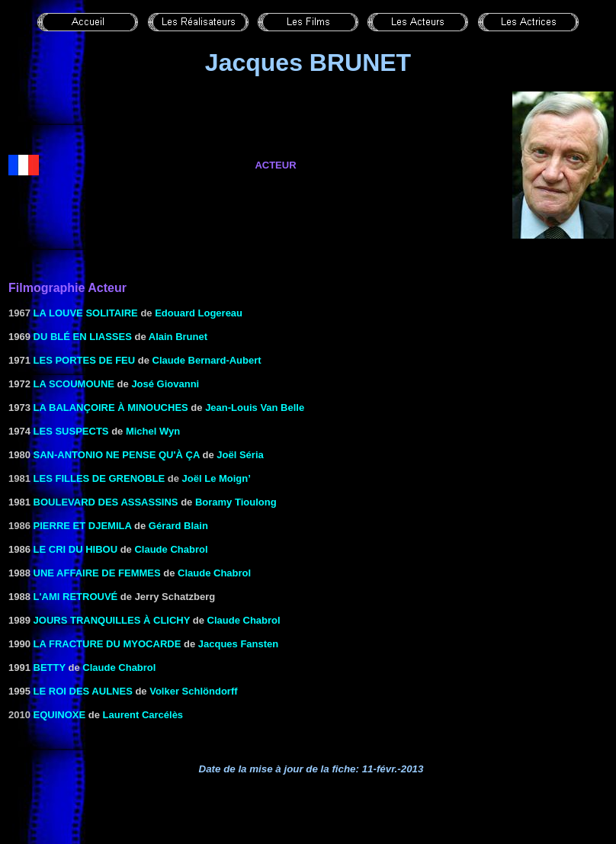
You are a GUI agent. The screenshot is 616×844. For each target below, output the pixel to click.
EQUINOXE (60, 715)
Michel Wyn (153, 431)
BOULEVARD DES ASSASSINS (106, 502)
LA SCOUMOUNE (74, 384)
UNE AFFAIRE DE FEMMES (97, 573)
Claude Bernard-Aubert (207, 360)
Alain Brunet (178, 337)
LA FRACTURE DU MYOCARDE (107, 644)
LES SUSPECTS (71, 431)
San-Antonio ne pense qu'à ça (117, 455)
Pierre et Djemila (83, 526)
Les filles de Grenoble (99, 478)
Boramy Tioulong (236, 502)
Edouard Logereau (199, 313)
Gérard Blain (178, 526)
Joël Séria (240, 455)
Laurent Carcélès (143, 715)
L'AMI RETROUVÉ (76, 597)
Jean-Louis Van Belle (255, 408)
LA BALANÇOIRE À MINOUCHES (111, 408)
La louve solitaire (86, 313)
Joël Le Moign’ (217, 478)
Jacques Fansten (239, 644)
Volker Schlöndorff (193, 691)
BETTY (50, 667)
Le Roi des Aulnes (83, 691)
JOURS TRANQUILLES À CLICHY (112, 620)
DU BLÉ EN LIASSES (83, 337)
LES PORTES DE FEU (85, 360)
